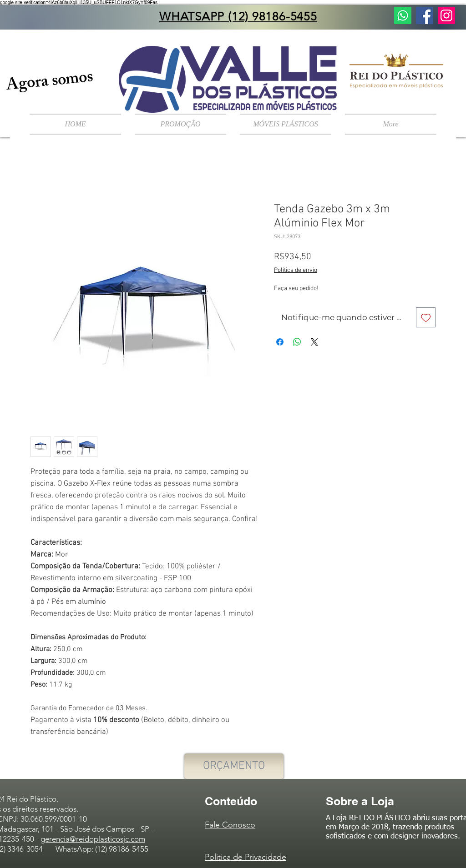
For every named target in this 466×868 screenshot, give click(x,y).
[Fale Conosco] (403, 15)
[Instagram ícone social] (446, 15)
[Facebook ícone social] (425, 15)
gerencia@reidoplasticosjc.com (93, 839)
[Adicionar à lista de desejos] (426, 317)
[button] (286, 124)
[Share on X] (314, 342)
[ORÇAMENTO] (234, 766)
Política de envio (296, 270)
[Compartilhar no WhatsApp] (297, 342)
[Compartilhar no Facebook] (280, 342)
